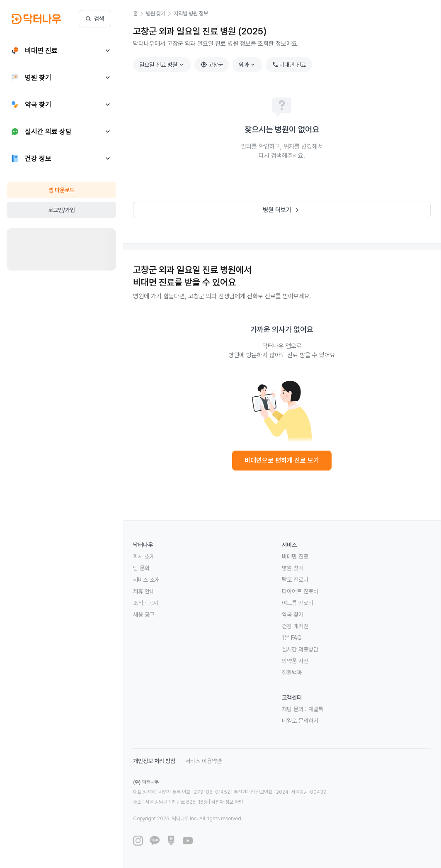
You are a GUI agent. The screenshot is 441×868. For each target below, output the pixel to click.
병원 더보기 (282, 210)
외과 (248, 65)
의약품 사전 (295, 661)
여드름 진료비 (298, 603)
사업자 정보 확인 (227, 802)
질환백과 (292, 673)
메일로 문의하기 (300, 721)
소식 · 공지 (145, 603)
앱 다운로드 (62, 190)
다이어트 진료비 (300, 591)
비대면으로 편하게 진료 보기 (282, 460)
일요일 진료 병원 (162, 65)
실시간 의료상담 (300, 649)
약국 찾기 (293, 614)
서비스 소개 (146, 580)
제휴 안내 (144, 591)
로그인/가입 (62, 210)
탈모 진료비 (295, 580)
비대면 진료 (289, 65)
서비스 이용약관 (204, 761)
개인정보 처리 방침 (154, 761)
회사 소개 (144, 556)
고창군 (212, 65)
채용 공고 (144, 614)
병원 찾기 (293, 568)
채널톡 (316, 709)
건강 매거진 (295, 626)
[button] (139, 14)
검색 (95, 19)
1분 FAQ (292, 638)
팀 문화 (141, 568)
